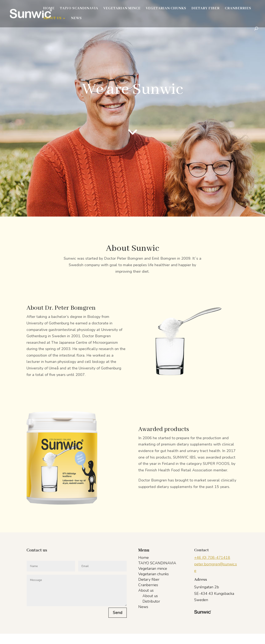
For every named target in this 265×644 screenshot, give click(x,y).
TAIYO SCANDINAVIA (79, 9)
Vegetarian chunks (166, 9)
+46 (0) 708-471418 (212, 558)
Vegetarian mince (122, 9)
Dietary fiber (206, 9)
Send (118, 613)
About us (52, 19)
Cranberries (238, 9)
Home (49, 9)
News (76, 19)
